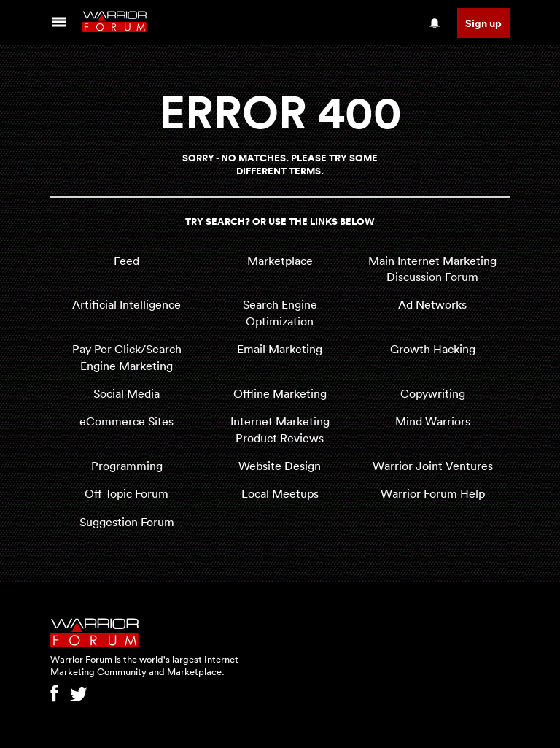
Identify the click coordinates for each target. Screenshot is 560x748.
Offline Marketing (280, 393)
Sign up (483, 23)
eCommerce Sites (127, 421)
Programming (127, 466)
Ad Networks (432, 304)
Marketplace (280, 261)
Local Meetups (280, 493)
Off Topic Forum (127, 493)
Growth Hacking (433, 349)
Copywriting (433, 393)
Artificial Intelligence (127, 304)
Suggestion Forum (127, 522)
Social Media (127, 393)
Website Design (280, 466)
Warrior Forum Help (433, 493)
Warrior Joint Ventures (433, 466)
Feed (127, 261)
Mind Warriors (433, 421)
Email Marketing (280, 349)
